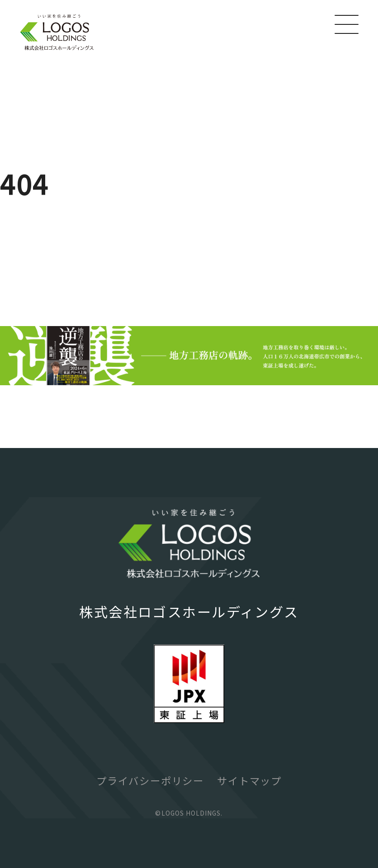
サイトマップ (249, 780)
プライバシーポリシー (150, 780)
